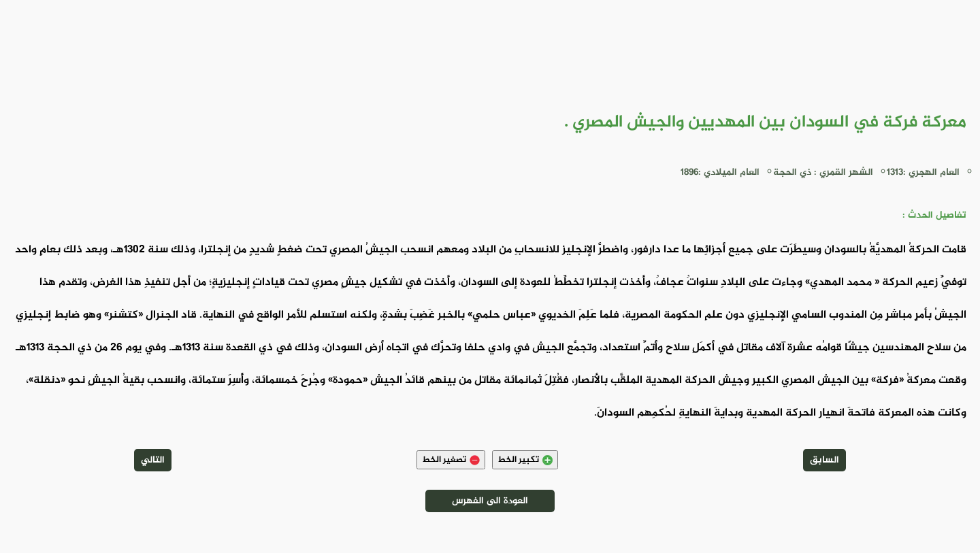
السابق (824, 460)
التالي (153, 460)
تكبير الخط (525, 460)
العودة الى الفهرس (490, 501)
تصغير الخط (451, 460)
